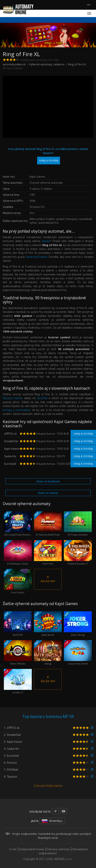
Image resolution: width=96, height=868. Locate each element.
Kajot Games (14, 68)
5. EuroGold (11, 756)
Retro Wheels (18, 653)
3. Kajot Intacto (13, 742)
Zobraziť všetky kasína (48, 786)
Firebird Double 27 (78, 553)
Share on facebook (48, 481)
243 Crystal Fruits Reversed (18, 524)
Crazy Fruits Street (78, 653)
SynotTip (42, 398)
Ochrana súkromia (58, 849)
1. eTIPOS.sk (12, 728)
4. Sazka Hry (11, 749)
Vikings (48, 653)
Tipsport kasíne (13, 398)
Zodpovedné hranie (32, 849)
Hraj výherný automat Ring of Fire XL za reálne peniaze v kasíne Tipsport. (48, 156)
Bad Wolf (18, 624)
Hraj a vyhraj (83, 434)
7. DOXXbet (11, 769)
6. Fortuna (10, 763)
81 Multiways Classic (18, 553)
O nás (13, 849)
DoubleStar (11, 441)
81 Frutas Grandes (78, 524)
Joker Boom (48, 624)
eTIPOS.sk (10, 434)
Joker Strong (78, 624)
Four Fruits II (18, 582)
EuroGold (10, 464)
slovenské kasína (36, 257)
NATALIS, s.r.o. (63, 859)
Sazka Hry (10, 456)
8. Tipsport (11, 776)
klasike (46, 241)
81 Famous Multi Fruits (48, 524)
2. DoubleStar (12, 735)
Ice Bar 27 (18, 682)
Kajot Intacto (12, 449)
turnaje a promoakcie (17, 410)
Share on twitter (48, 493)
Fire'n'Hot (48, 553)
